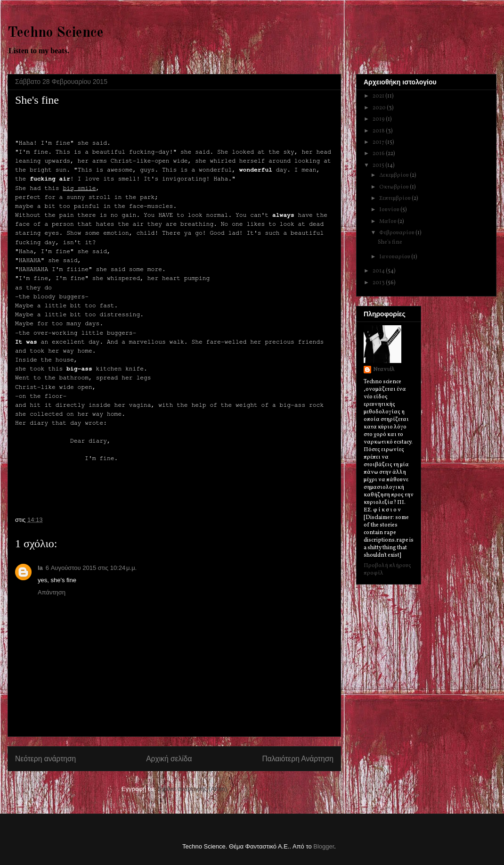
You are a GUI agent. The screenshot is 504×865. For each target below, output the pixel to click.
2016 (379, 154)
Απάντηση (52, 592)
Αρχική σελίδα (169, 759)
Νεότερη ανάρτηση (45, 759)
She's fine (390, 242)
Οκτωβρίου (394, 187)
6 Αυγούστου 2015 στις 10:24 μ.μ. (91, 568)
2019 (379, 119)
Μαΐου (388, 222)
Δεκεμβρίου (394, 175)
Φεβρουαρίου (397, 233)
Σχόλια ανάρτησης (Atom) (192, 789)
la (40, 568)
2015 (379, 165)
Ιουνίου (390, 210)
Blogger (324, 846)
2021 (379, 96)
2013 (379, 283)
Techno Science (56, 33)
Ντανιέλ (384, 370)
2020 (380, 108)
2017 (379, 142)
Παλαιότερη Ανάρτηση (298, 759)
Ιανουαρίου (395, 257)
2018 (379, 131)
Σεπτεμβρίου (395, 198)
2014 (379, 271)
